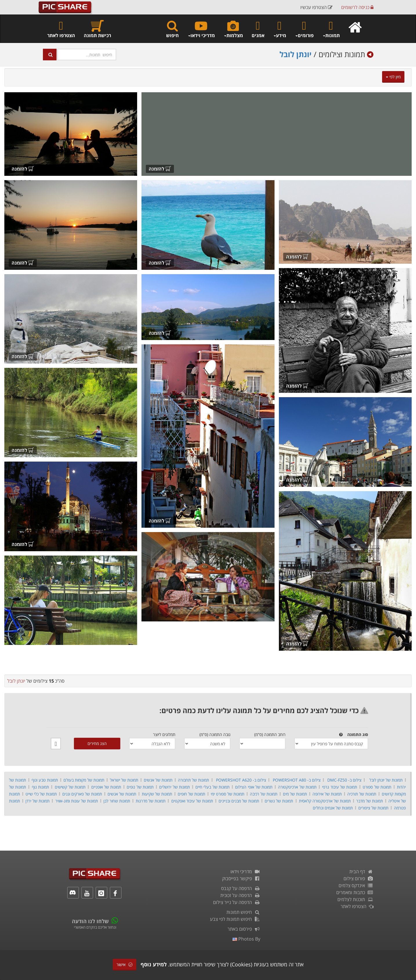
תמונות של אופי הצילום (254, 787)
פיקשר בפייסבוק (241, 878)
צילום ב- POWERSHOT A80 (297, 780)
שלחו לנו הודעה (90, 921)
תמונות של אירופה (327, 794)
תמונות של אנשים (158, 780)
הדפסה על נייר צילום (237, 902)
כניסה (357, 7)
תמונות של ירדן (38, 801)
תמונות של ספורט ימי (228, 794)
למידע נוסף (154, 964)
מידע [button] (280, 29)
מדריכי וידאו (245, 871)
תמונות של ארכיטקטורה (297, 787)
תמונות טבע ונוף (45, 780)
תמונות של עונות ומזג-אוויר (77, 801)
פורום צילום (358, 878)
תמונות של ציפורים (373, 808)
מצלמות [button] (233, 29)
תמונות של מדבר (370, 801)
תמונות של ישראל (124, 780)
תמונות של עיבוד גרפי (339, 787)
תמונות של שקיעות (157, 794)
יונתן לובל (296, 54)
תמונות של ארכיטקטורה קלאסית (325, 801)
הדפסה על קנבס (241, 888)
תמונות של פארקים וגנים (82, 794)
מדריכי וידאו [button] (201, 29)
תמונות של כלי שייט (41, 794)
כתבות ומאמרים (355, 892)
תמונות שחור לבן (117, 801)
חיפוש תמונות (243, 912)
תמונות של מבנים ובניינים (239, 801)
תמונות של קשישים (70, 787)
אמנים (258, 29)
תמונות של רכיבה (264, 794)
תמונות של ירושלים (174, 787)
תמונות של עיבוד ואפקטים (192, 801)
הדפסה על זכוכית (240, 895)
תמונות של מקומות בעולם (84, 780)
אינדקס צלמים (356, 885)
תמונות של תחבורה (194, 780)
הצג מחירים (97, 743)
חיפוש (172, 29)
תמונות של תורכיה (362, 794)
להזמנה (160, 169)
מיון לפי (393, 77)
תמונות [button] (331, 29)
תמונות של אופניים (106, 787)
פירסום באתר (244, 929)
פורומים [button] (304, 29)
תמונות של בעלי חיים (212, 787)
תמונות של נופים (140, 787)
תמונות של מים (295, 794)
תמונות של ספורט (377, 787)
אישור (125, 964)
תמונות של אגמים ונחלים (333, 808)
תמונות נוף (40, 787)
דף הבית (361, 871)
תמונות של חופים (191, 794)
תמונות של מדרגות (151, 801)
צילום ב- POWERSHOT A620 (241, 780)
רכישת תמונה (97, 29)
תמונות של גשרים (279, 801)
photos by (246, 939)
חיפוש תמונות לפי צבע (235, 919)
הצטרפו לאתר (61, 29)
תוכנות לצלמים (355, 899)
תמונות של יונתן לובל (386, 780)
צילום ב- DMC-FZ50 (344, 780)
